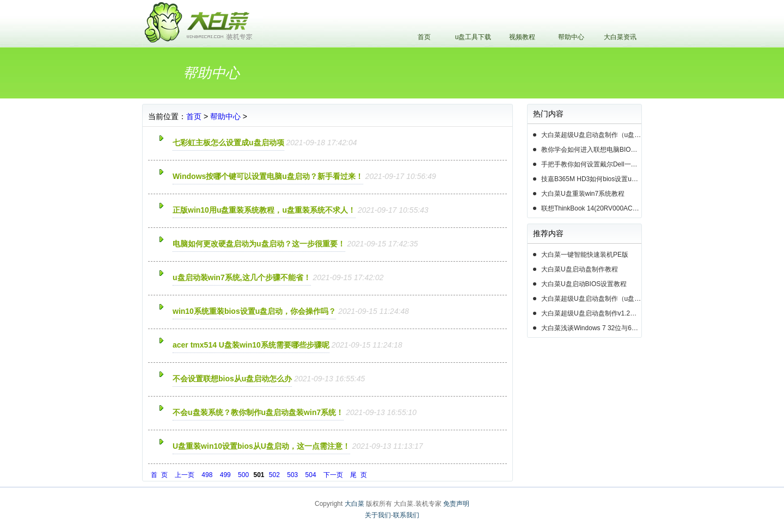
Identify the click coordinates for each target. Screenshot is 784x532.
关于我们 (378, 515)
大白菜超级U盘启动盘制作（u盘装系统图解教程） (591, 135)
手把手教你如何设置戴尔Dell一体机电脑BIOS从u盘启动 (591, 164)
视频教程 (522, 37)
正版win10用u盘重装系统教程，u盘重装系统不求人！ (264, 210)
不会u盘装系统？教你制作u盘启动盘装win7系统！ (258, 412)
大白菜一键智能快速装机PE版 (585, 255)
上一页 (185, 475)
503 (292, 475)
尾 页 (359, 475)
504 (311, 475)
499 (225, 475)
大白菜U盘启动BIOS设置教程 (584, 284)
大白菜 (354, 504)
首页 (424, 37)
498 (207, 475)
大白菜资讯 (620, 37)
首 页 (159, 475)
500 (243, 475)
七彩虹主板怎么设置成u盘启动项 (228, 143)
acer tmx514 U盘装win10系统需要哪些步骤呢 (251, 345)
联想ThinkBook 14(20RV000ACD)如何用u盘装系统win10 (591, 208)
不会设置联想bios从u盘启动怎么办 (232, 379)
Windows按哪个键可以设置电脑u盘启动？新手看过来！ (268, 176)
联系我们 (406, 515)
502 (274, 475)
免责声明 (456, 504)
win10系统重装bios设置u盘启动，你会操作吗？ (254, 311)
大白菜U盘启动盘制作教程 (580, 269)
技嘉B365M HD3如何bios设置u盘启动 (591, 179)
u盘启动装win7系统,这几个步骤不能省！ (242, 277)
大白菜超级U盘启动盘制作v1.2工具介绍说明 (591, 313)
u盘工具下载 (473, 37)
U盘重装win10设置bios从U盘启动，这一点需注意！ (261, 446)
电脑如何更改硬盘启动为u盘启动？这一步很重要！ (259, 244)
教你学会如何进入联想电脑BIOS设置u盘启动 (591, 150)
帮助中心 (571, 37)
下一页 (333, 475)
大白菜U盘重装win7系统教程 (583, 194)
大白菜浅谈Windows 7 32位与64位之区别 (591, 328)
